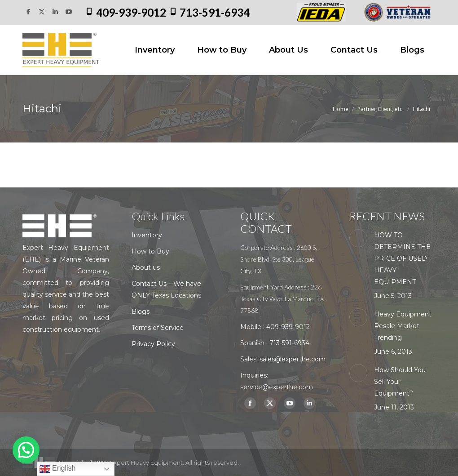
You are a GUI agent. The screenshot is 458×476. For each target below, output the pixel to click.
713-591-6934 (215, 12)
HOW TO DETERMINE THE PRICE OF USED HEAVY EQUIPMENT (402, 258)
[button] (26, 450)
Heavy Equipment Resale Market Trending (403, 326)
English (58, 469)
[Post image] (358, 238)
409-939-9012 (131, 12)
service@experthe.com (277, 387)
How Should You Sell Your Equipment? (400, 382)
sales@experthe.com (293, 359)
